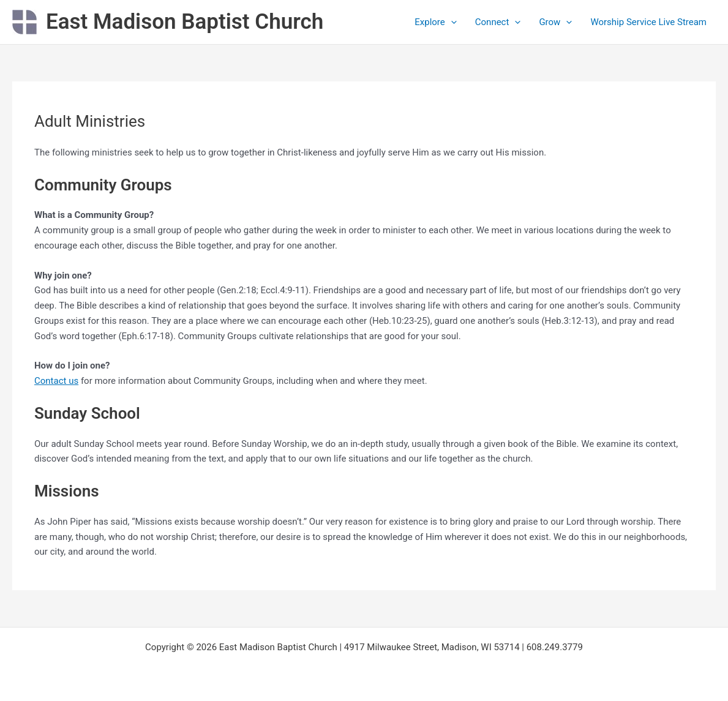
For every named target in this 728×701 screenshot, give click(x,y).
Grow (555, 22)
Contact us (56, 381)
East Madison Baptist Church (185, 22)
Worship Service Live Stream (648, 22)
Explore (436, 22)
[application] (451, 22)
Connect (498, 22)
